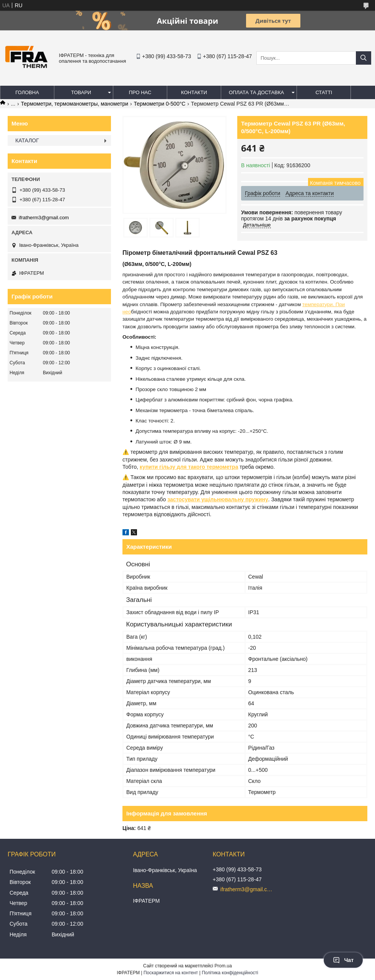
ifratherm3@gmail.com (44, 218)
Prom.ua (223, 966)
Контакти (194, 92)
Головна (27, 92)
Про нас (140, 92)
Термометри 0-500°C (160, 104)
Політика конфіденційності (230, 973)
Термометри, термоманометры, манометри (75, 104)
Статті (324, 92)
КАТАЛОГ (27, 140)
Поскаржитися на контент (171, 973)
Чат (343, 960)
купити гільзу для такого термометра (189, 467)
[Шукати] (364, 58)
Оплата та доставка (256, 92)
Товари (81, 92)
